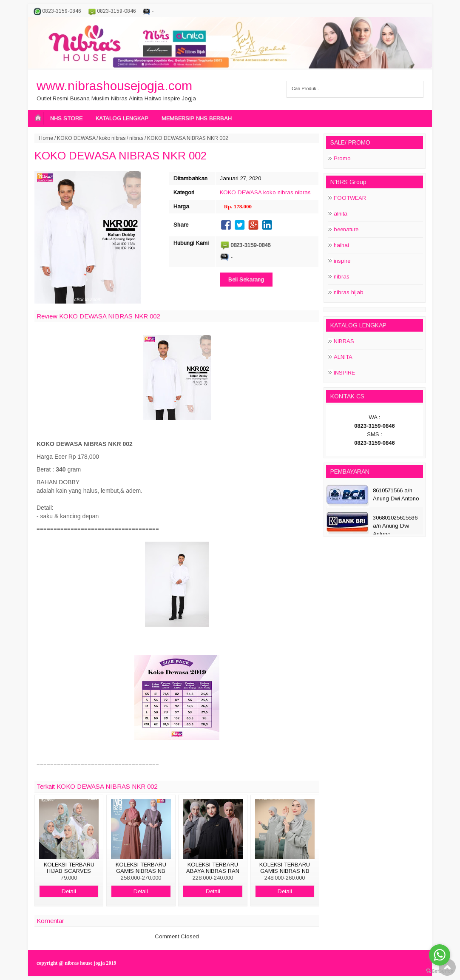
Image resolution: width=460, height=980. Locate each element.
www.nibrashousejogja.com (114, 86)
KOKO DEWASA (76, 138)
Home (46, 138)
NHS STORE (66, 118)
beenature (346, 229)
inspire (342, 261)
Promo (342, 158)
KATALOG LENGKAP (122, 118)
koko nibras (112, 138)
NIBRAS (344, 341)
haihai (341, 245)
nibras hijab (349, 292)
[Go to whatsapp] (440, 955)
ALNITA (343, 357)
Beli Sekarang (246, 280)
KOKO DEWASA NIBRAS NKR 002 (121, 156)
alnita (341, 214)
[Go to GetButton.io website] (440, 971)
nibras (136, 138)
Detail (69, 891)
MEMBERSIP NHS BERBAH (197, 118)
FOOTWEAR (350, 198)
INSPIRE (344, 373)
